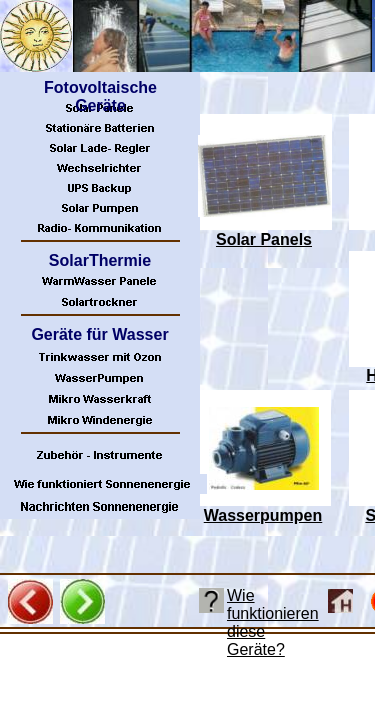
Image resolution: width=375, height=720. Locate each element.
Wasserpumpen (263, 515)
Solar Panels (264, 239)
